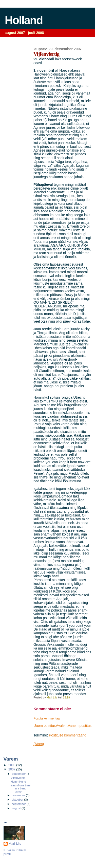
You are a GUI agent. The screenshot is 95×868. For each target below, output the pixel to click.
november (19, 795)
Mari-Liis (15, 844)
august (17, 808)
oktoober (18, 800)
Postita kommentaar (47, 718)
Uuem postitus (45, 726)
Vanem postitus (80, 726)
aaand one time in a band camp (21, 788)
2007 (12, 769)
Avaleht (62, 726)
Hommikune (18, 782)
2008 (12, 765)
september (19, 804)
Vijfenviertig (18, 778)
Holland (24, 20)
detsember (19, 774)
